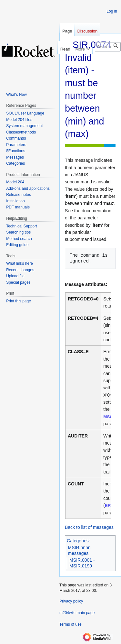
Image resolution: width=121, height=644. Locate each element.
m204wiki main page (77, 613)
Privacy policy (71, 601)
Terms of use (71, 624)
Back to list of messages (89, 527)
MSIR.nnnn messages (79, 550)
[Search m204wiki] (108, 47)
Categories (78, 541)
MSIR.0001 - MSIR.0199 (82, 563)
